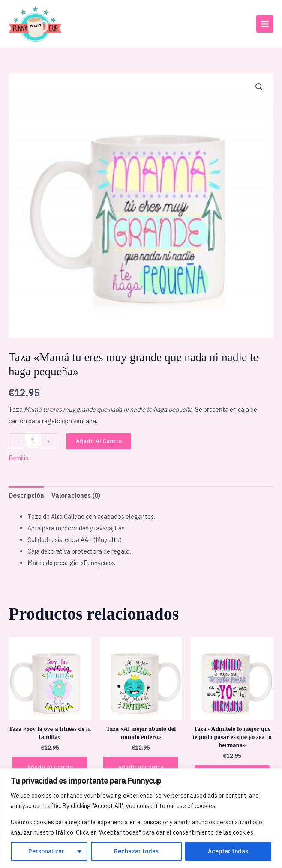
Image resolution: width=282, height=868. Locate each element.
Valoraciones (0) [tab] (76, 494)
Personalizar (46, 851)
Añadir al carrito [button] (50, 766)
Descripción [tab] (26, 494)
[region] (141, 818)
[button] (259, 86)
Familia (19, 457)
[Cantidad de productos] (33, 439)
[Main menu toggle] (265, 23)
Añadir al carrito (99, 440)
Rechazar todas (136, 851)
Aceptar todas (228, 851)
